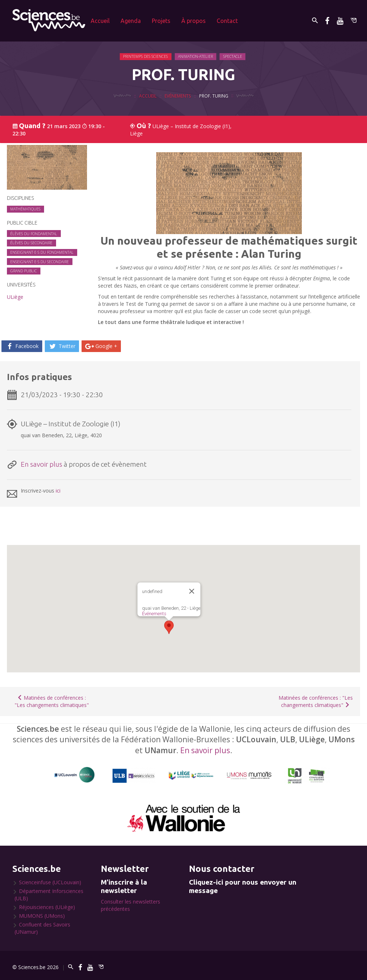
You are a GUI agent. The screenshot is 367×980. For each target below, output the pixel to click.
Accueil (100, 21)
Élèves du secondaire (31, 243)
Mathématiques (25, 209)
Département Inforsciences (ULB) (49, 895)
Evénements (178, 96)
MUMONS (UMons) (42, 916)
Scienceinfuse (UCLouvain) (50, 882)
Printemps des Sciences (146, 56)
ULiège (15, 297)
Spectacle (233, 56)
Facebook (22, 346)
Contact (227, 21)
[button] (169, 627)
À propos (194, 21)
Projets (161, 21)
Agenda (131, 21)
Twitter (62, 346)
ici (58, 491)
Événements (154, 614)
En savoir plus (42, 464)
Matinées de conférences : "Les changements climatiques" (52, 701)
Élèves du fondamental (34, 234)
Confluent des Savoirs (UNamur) (42, 928)
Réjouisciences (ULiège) (47, 907)
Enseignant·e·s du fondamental (42, 252)
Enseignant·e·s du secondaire (40, 262)
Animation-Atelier (196, 56)
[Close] (192, 591)
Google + (101, 346)
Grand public (23, 271)
